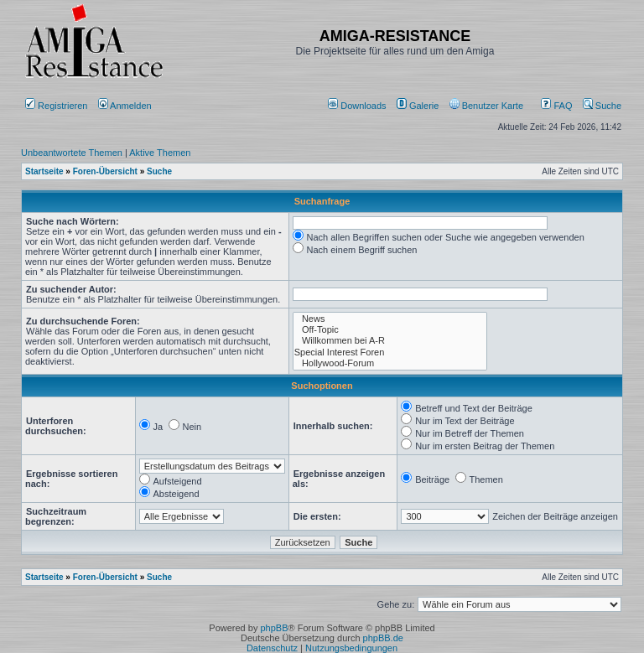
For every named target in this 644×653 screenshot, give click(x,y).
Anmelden (126, 106)
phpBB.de (383, 638)
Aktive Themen (160, 153)
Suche (602, 106)
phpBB (274, 628)
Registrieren (56, 106)
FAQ (556, 106)
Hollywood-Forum (390, 363)
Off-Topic (390, 330)
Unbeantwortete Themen (72, 153)
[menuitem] (358, 106)
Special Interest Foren (390, 352)
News (390, 319)
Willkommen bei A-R (390, 341)
